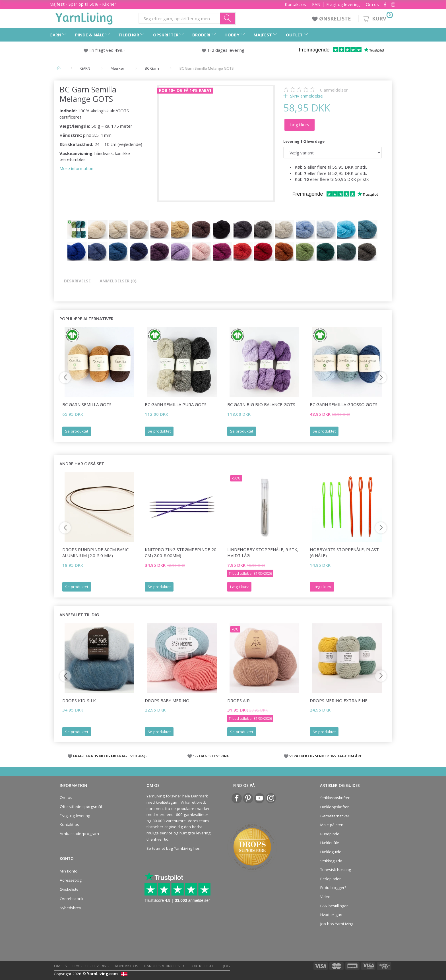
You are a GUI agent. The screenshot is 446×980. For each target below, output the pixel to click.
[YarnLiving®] (84, 17)
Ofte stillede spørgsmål (81, 807)
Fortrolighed (204, 966)
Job (227, 966)
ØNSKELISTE (332, 18)
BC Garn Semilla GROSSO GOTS (344, 404)
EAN (316, 4)
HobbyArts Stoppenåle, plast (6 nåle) (344, 552)
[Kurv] (377, 18)
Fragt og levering (343, 4)
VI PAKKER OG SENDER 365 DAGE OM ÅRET (327, 756)
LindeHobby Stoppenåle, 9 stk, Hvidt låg (263, 552)
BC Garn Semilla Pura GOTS (176, 404)
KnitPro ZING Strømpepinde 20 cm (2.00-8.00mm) (181, 552)
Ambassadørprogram (79, 834)
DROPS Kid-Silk (79, 700)
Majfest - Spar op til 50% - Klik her (83, 4)
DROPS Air (239, 700)
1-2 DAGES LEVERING (211, 756)
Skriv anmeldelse (306, 96)
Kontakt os (295, 4)
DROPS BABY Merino (167, 700)
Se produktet (77, 431)
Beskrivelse (77, 281)
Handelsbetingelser (164, 966)
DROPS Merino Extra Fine (339, 700)
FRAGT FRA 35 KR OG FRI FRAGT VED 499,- (110, 756)
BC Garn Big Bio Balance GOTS (261, 404)
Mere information (76, 168)
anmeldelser (334, 90)
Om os (372, 4)
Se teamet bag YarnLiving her (173, 848)
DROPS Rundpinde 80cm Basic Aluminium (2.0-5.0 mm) (95, 552)
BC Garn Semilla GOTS (87, 404)
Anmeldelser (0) (118, 281)
